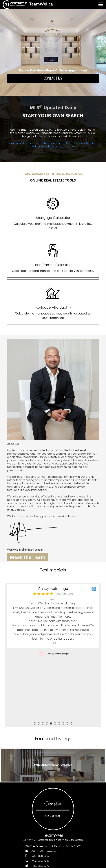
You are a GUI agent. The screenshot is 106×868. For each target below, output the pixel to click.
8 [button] (63, 723)
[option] (53, 653)
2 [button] (39, 723)
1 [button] (35, 723)
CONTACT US (53, 78)
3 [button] (43, 723)
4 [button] (47, 723)
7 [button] (59, 723)
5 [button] (51, 723)
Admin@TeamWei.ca (44, 851)
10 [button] (71, 723)
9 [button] (67, 723)
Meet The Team (28, 557)
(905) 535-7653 (40, 861)
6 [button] (55, 723)
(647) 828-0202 (40, 856)
